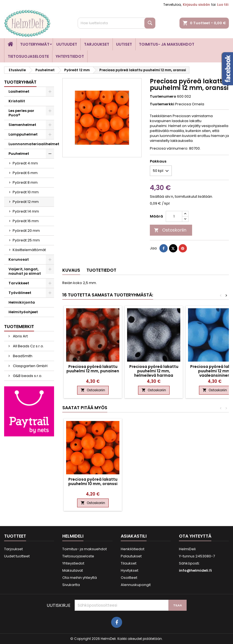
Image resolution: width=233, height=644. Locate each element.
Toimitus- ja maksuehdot (167, 44)
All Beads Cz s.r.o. (28, 346)
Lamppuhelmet (23, 134)
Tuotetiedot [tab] (101, 270)
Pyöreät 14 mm (26, 211)
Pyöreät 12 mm (26, 202)
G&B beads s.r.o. (27, 376)
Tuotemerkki (162, 104)
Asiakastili (134, 536)
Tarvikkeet (19, 283)
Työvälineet (20, 293)
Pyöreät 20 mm (26, 231)
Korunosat (19, 259)
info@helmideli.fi (195, 570)
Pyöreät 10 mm (26, 192)
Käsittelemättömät (29, 250)
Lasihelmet (19, 91)
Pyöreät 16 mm (26, 221)
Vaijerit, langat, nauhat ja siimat (25, 271)
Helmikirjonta (22, 302)
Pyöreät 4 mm (25, 163)
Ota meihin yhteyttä (80, 578)
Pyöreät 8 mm (25, 182)
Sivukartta (71, 585)
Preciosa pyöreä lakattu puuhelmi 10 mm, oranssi (93, 481)
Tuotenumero (163, 97)
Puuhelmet (19, 154)
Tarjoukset (97, 44)
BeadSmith (22, 356)
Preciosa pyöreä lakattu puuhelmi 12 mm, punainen (93, 369)
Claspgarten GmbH (30, 366)
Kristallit (17, 101)
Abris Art (20, 336)
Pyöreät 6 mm (25, 173)
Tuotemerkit (19, 327)
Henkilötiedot (133, 549)
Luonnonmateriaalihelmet (31, 144)
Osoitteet (129, 578)
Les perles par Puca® (21, 113)
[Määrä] (174, 216)
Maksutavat (73, 570)
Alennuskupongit (136, 585)
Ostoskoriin (170, 230)
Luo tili (223, 5)
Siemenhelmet (22, 125)
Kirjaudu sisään (196, 5)
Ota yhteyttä (195, 536)
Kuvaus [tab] (71, 270)
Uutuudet (67, 44)
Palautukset (131, 556)
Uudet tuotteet (17, 556)
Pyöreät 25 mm (26, 240)
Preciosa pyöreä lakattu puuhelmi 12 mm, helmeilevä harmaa (154, 371)
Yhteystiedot (70, 56)
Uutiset (124, 44)
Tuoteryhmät (35, 44)
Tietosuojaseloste (28, 56)
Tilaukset (129, 563)
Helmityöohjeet (23, 312)
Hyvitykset (130, 570)
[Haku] (116, 23)
